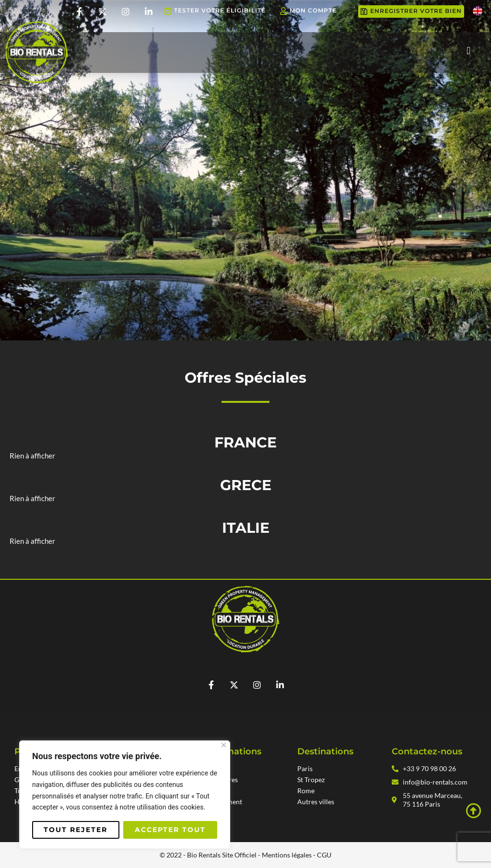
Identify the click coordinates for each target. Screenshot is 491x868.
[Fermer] (224, 745)
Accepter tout (170, 830)
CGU (324, 855)
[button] (469, 51)
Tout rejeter (76, 830)
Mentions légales (287, 855)
